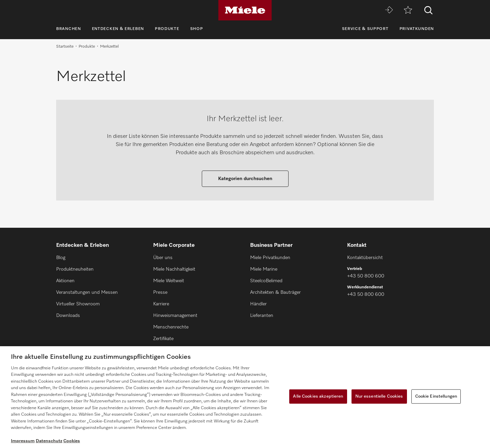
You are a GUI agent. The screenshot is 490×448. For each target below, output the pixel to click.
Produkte (167, 29)
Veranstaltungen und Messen (87, 292)
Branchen (69, 29)
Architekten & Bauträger (275, 292)
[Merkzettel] (408, 10)
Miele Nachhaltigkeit (174, 269)
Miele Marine (264, 269)
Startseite (65, 47)
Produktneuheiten (75, 269)
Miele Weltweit (169, 281)
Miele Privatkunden (270, 258)
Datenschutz (49, 441)
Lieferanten (262, 316)
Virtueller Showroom (78, 304)
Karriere (161, 304)
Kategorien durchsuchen (245, 179)
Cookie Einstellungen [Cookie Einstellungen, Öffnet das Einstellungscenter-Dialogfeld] (436, 396)
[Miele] (245, 10)
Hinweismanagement (175, 316)
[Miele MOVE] (389, 10)
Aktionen (65, 281)
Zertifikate (163, 339)
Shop (197, 29)
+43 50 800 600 (366, 276)
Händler (258, 304)
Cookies (72, 441)
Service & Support (365, 29)
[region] (245, 397)
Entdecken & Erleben (118, 29)
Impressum (23, 441)
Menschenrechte (171, 327)
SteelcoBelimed (266, 281)
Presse (160, 292)
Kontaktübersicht (365, 258)
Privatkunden (417, 29)
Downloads (68, 316)
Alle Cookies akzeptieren (318, 396)
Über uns (163, 258)
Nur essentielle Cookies (379, 396)
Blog (61, 258)
